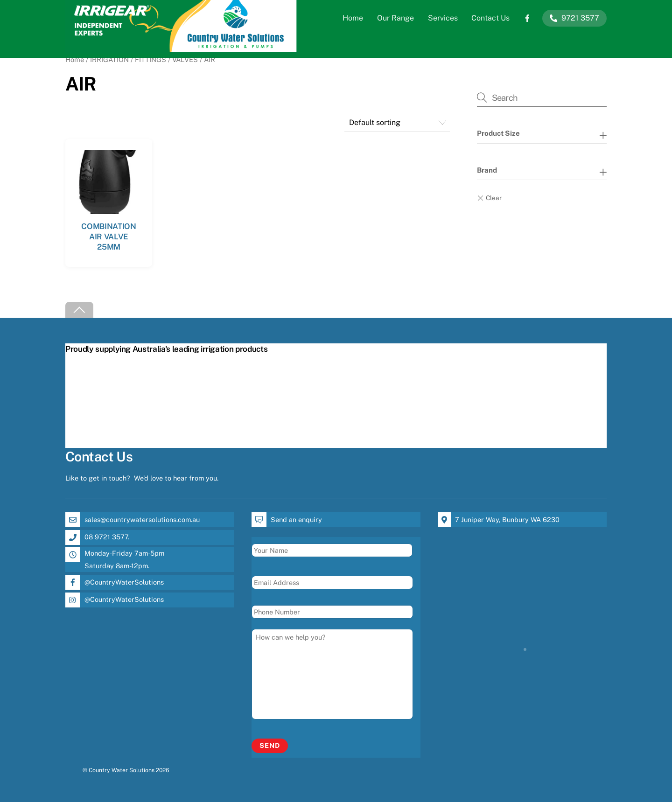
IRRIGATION (109, 59)
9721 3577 (574, 18)
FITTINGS (150, 59)
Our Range (395, 18)
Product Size (498, 133)
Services (443, 18)
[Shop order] (397, 122)
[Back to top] (79, 310)
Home (353, 18)
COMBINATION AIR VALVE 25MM (108, 237)
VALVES (185, 59)
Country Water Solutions (122, 770)
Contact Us (490, 18)
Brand (487, 170)
